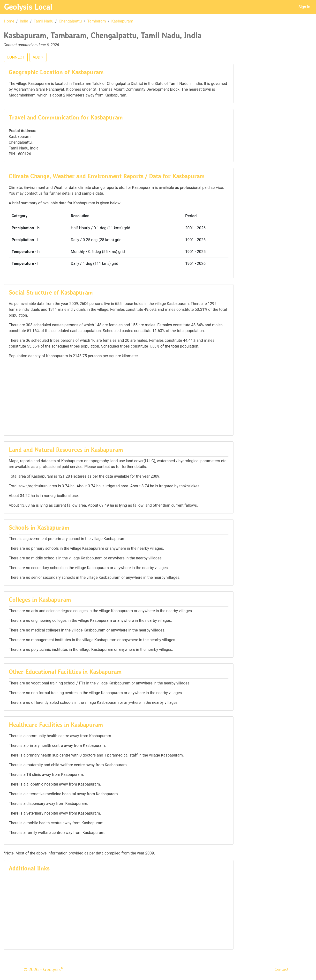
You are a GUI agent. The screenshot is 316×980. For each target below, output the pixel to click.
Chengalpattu (70, 21)
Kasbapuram (122, 21)
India (24, 21)
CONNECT (16, 57)
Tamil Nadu (43, 21)
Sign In (304, 7)
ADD (36, 57)
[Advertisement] (119, 397)
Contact (282, 969)
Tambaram (97, 21)
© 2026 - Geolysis (44, 969)
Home (9, 21)
